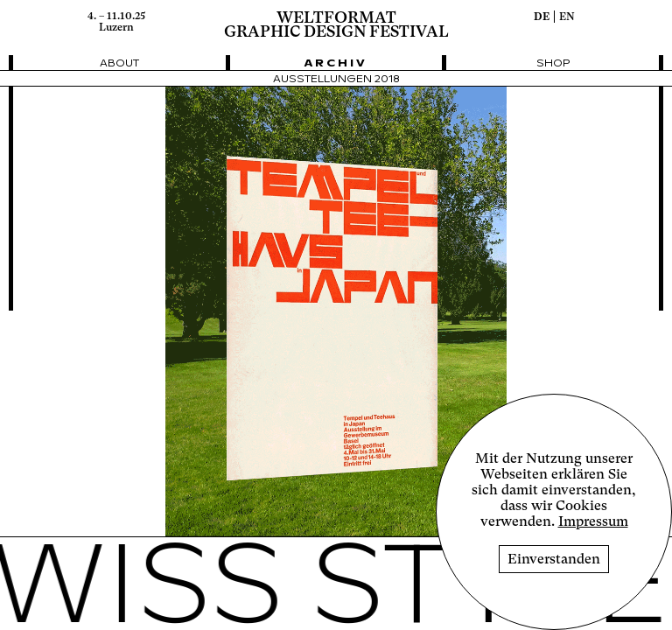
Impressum (593, 521)
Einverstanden (554, 559)
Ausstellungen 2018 (336, 79)
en (567, 17)
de (542, 17)
